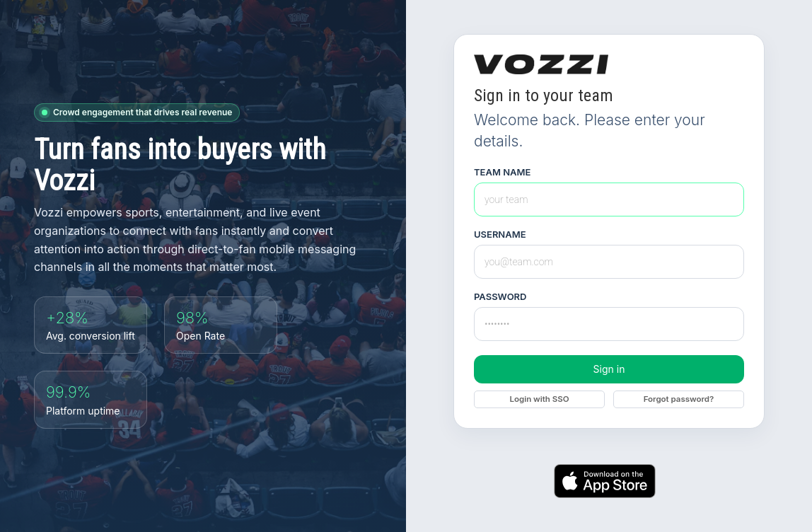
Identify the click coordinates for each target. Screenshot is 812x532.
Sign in (609, 369)
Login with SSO (539, 399)
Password (500, 297)
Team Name (502, 172)
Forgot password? (679, 399)
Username (500, 235)
